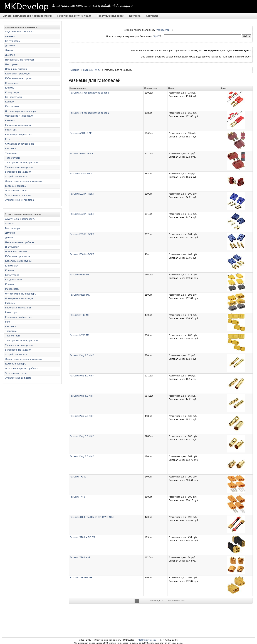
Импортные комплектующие (21, 27)
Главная (75, 70)
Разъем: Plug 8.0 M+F (82, 456)
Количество (151, 88)
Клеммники (12, 83)
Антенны (10, 36)
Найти (246, 36)
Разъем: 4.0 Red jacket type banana (89, 113)
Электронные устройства (19, 200)
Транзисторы (13, 158)
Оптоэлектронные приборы (21, 111)
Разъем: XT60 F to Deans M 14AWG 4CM (92, 517)
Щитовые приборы (16, 186)
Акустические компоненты (20, 32)
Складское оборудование (20, 144)
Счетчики (11, 149)
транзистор (163, 30)
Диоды (9, 50)
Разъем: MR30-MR (80, 275)
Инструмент (12, 64)
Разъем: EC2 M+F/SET (82, 194)
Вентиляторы (13, 41)
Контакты (152, 16)
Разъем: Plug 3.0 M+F (82, 376)
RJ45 (157, 36)
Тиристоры (11, 153)
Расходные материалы (18, 125)
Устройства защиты (16, 177)
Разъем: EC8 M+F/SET (82, 254)
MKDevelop (26, 7)
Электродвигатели (16, 191)
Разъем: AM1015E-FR (81, 154)
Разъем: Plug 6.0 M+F (82, 436)
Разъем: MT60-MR (80, 335)
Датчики (10, 46)
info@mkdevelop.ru (147, 640)
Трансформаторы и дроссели (22, 163)
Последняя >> (176, 601)
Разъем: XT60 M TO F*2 (83, 537)
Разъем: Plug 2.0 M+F (82, 355)
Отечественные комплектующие (23, 214)
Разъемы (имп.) (92, 70)
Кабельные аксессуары (18, 78)
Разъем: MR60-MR (80, 295)
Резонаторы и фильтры (18, 135)
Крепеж (10, 102)
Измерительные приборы (19, 60)
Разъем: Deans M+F (81, 174)
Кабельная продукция (18, 74)
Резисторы (11, 130)
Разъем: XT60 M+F (80, 557)
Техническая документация (74, 16)
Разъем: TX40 (77, 497)
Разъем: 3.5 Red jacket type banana (89, 93)
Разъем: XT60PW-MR (81, 578)
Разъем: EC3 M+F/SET (82, 214)
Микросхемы (12, 106)
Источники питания (16, 69)
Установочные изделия (18, 172)
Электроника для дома (18, 195)
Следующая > (156, 601)
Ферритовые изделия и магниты (24, 181)
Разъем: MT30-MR (80, 315)
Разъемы (10, 120)
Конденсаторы (13, 97)
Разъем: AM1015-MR (81, 133)
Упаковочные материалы (19, 167)
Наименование (78, 88)
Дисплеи (10, 55)
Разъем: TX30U (78, 477)
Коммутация (12, 92)
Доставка (135, 16)
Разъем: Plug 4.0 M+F (82, 396)
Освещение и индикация (19, 116)
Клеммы (10, 88)
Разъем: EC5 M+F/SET (82, 234)
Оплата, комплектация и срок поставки (27, 16)
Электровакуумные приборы (21, 369)
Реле (8, 139)
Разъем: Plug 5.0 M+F (82, 416)
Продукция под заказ (110, 16)
